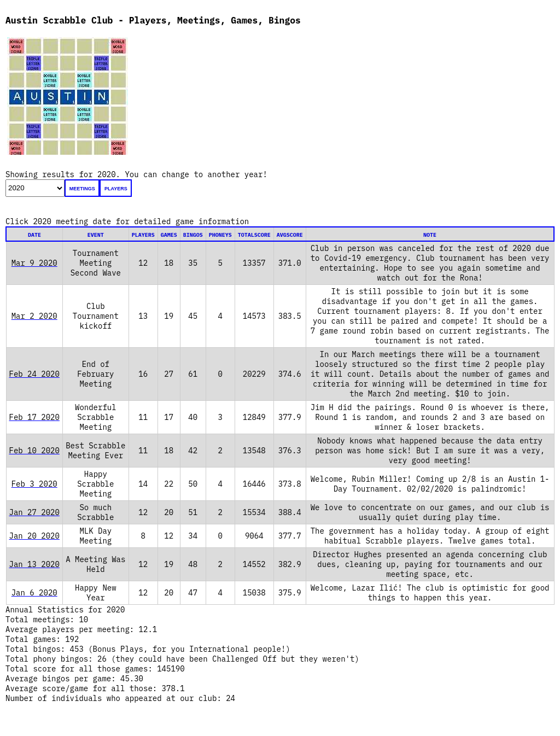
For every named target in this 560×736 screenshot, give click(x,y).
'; (35, 188)
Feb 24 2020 (34, 374)
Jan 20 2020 (34, 536)
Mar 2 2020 (34, 316)
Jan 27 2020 (34, 512)
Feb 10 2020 (34, 451)
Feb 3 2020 (34, 484)
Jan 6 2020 (34, 593)
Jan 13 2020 (34, 564)
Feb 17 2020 (34, 417)
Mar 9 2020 (34, 263)
